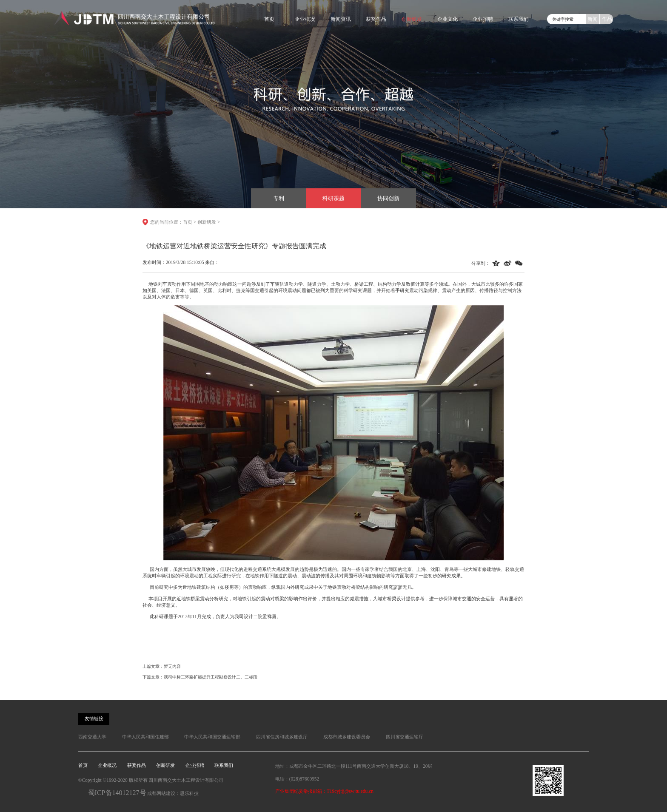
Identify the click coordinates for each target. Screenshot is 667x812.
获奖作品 (376, 19)
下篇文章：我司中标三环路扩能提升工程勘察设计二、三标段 (200, 677)
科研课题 (333, 198)
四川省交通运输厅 (405, 737)
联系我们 (519, 19)
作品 (607, 19)
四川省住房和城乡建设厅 (282, 737)
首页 (269, 19)
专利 (279, 198)
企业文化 (448, 19)
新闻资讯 (341, 19)
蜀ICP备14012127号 (117, 793)
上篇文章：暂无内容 (162, 666)
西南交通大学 (92, 737)
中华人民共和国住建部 (145, 737)
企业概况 (305, 19)
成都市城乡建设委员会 (347, 737)
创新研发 (412, 19)
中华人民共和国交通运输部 (212, 737)
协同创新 (388, 198)
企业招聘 (483, 19)
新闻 (593, 19)
